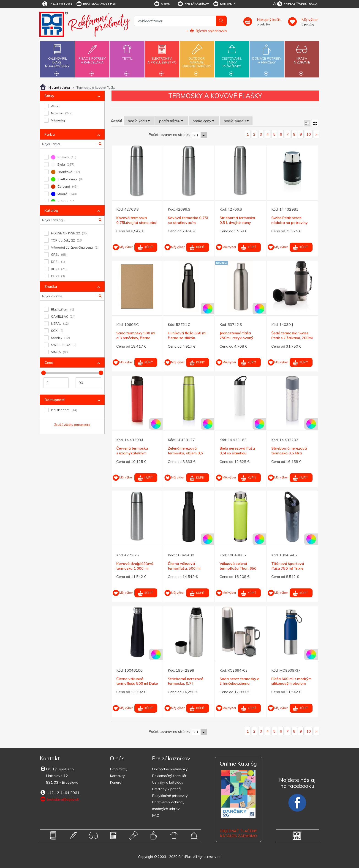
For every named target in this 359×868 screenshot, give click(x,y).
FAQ (156, 815)
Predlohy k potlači (167, 789)
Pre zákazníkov (193, 4)
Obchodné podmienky (170, 769)
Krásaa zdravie (302, 58)
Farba (50, 134)
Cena (49, 363)
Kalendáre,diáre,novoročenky (57, 59)
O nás (162, 4)
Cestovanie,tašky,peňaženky (232, 59)
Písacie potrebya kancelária (92, 58)
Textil (127, 56)
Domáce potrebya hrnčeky (267, 58)
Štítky (49, 96)
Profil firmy (119, 769)
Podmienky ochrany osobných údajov (168, 805)
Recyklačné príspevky (170, 796)
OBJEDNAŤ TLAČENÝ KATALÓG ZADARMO (238, 833)
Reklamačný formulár (169, 776)
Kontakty (224, 4)
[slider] (44, 373)
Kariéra (116, 782)
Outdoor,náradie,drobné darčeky (197, 59)
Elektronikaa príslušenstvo (162, 58)
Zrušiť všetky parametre (72, 425)
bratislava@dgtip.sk (96, 4)
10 (309, 134)
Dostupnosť (54, 400)
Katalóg (51, 210)
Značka (51, 286)
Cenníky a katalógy (168, 782)
